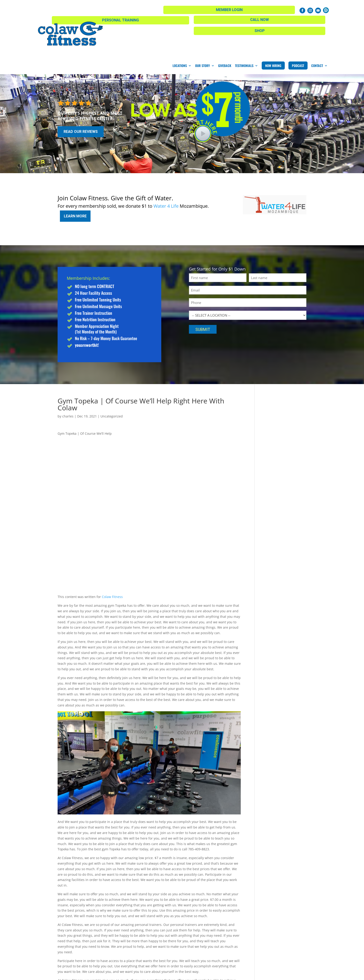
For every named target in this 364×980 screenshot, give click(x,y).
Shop (149, 9)
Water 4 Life (166, 166)
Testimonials (244, 26)
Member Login (278, 9)
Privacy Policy (152, 974)
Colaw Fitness (112, 554)
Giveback (225, 26)
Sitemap (132, 974)
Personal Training (194, 9)
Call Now (239, 8)
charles (68, 373)
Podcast (298, 26)
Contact (317, 26)
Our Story (203, 26)
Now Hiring (273, 26)
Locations (180, 26)
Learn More (75, 175)
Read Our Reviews (81, 92)
